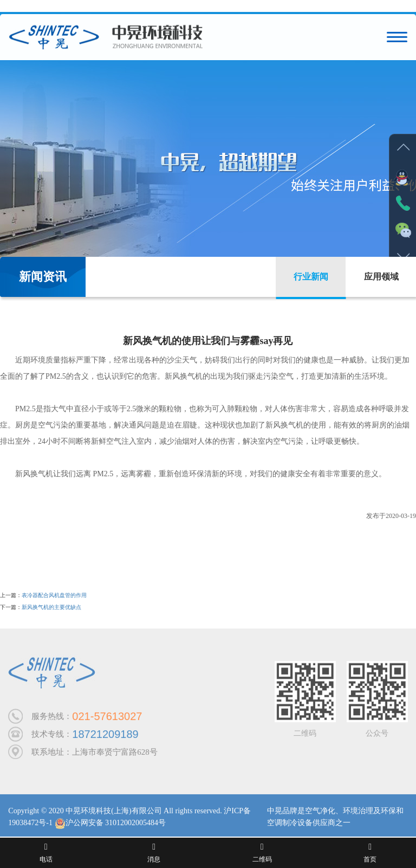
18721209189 (105, 736)
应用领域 (381, 277)
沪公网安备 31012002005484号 (110, 825)
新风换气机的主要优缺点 (51, 607)
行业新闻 (311, 277)
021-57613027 (107, 718)
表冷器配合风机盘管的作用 (54, 595)
